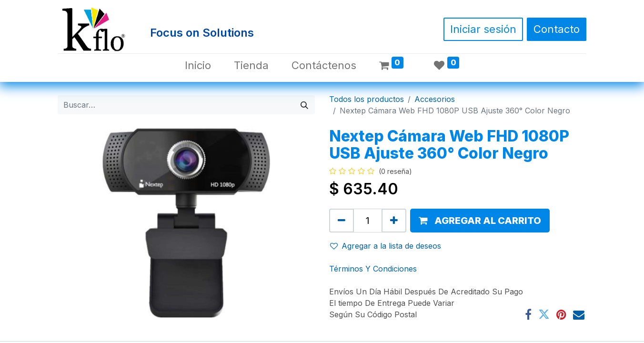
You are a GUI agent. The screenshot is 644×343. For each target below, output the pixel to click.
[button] (480, 221)
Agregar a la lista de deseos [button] (386, 246)
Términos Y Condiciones (373, 269)
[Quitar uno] (342, 221)
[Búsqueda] (304, 105)
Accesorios (435, 99)
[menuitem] (198, 66)
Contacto (557, 29)
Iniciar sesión (483, 29)
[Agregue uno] (394, 221)
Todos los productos (367, 99)
